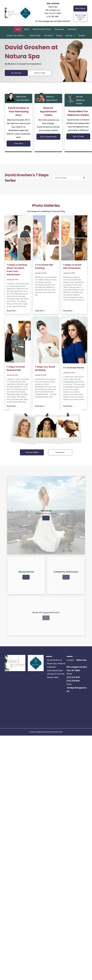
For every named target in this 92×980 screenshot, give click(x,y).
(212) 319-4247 (73, 677)
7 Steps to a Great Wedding (45, 368)
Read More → (12, 311)
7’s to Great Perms (74, 368)
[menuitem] (18, 29)
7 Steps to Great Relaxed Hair (16, 368)
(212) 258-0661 (73, 681)
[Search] (70, 178)
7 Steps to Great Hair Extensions (72, 266)
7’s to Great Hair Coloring (44, 266)
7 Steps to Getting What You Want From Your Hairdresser (17, 270)
